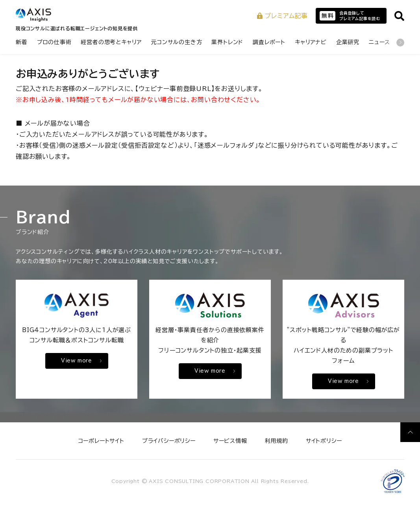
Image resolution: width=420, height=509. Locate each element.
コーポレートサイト (101, 441)
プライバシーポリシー (169, 441)
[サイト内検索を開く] (399, 16)
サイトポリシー (324, 441)
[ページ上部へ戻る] (410, 432)
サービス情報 (230, 441)
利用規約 (277, 441)
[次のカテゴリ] (400, 43)
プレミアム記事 (282, 16)
